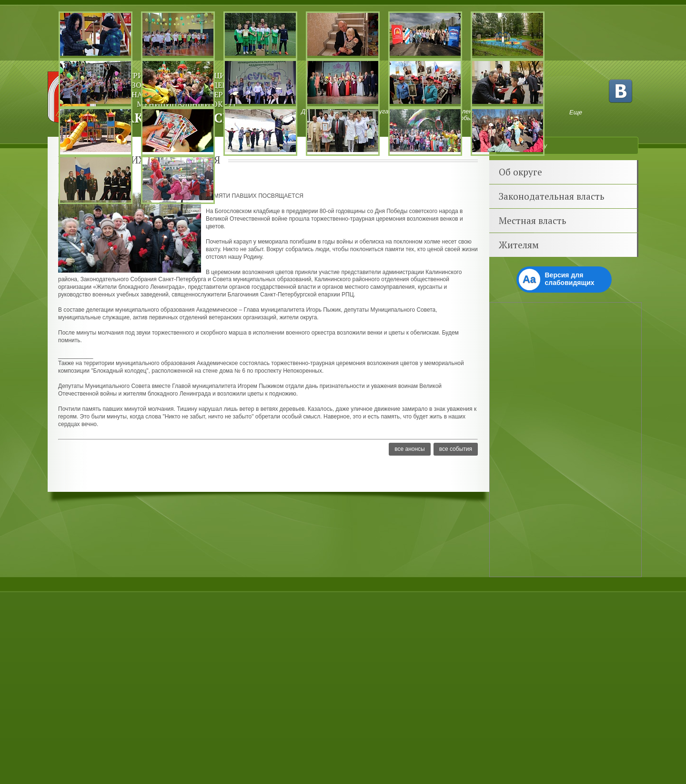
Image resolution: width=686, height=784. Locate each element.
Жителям (519, 245)
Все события (456, 449)
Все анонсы (409, 449)
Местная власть (533, 220)
